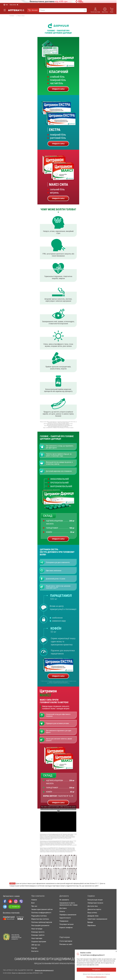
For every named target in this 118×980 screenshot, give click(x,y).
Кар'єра (34, 948)
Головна (12, 16)
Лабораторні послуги (95, 903)
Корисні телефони (66, 928)
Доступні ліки (93, 906)
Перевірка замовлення (68, 915)
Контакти (35, 951)
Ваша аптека (105, 12)
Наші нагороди (37, 929)
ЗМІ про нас (36, 945)
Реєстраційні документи (40, 925)
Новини (34, 900)
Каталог (33, 10)
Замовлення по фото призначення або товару (68, 904)
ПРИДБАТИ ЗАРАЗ (58, 89)
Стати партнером (66, 941)
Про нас (34, 906)
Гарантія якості (65, 918)
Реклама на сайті (66, 944)
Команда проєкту (38, 932)
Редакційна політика (39, 916)
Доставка (63, 908)
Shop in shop (20, 16)
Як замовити (64, 900)
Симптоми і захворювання (97, 919)
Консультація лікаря (95, 12)
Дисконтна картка (94, 909)
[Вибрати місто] (6, 5)
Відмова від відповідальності (44, 970)
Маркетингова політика (40, 919)
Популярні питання (66, 924)
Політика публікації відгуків (42, 922)
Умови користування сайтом (42, 909)
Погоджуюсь (116, 951)
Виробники (92, 925)
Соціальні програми (39, 942)
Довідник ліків (93, 916)
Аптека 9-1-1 (16, 10)
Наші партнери (37, 938)
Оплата (62, 911)
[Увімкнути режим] (15, 5)
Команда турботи (38, 935)
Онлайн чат (14, 907)
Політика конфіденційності (41, 913)
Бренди (90, 922)
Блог (33, 903)
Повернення (64, 921)
